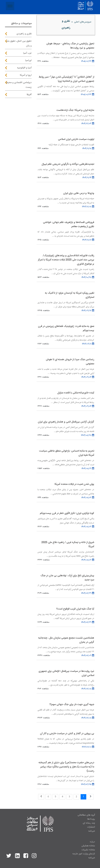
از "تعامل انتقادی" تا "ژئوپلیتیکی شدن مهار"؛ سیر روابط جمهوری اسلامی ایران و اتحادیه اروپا (66, 79)
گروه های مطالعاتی (86, 815)
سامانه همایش (88, 846)
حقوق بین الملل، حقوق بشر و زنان (19, 43)
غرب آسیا (27, 53)
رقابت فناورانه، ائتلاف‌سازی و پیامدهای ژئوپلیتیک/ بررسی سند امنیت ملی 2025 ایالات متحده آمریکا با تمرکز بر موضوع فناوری (66, 260)
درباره (92, 842)
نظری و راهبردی (24, 34)
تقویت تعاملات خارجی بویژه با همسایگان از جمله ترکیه (71, 145)
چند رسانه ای (89, 823)
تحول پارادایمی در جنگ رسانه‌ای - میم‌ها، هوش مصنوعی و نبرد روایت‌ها (70, 46)
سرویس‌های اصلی (82, 22)
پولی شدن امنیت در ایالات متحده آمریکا (74, 484)
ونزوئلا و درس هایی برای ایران (79, 193)
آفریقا (29, 95)
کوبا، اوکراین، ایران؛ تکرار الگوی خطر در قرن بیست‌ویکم (67, 513)
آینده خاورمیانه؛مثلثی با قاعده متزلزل (76, 393)
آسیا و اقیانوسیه (24, 68)
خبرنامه (92, 831)
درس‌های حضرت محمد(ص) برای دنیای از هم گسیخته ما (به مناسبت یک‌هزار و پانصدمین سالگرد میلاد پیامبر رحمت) (66, 767)
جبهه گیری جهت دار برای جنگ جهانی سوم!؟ (72, 704)
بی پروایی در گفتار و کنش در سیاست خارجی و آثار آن (67, 734)
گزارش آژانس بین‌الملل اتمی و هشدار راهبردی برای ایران (66, 422)
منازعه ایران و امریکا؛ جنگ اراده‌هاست (75, 110)
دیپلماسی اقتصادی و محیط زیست (19, 85)
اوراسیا (28, 60)
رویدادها (91, 819)
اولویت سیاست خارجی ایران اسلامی (76, 139)
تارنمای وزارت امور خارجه (84, 854)
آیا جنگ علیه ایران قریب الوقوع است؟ (75, 609)
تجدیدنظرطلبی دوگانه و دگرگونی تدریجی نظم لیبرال (68, 164)
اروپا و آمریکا (26, 75)
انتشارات (91, 827)
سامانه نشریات (88, 850)
